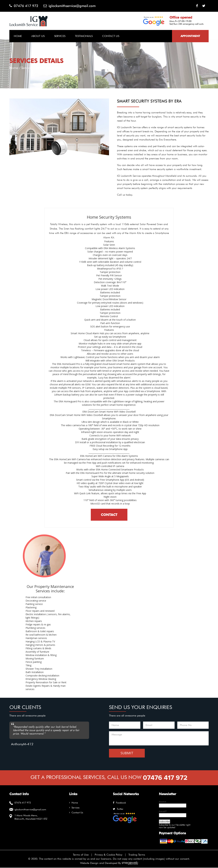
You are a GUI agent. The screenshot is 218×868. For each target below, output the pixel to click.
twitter (118, 809)
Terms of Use (81, 855)
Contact (109, 515)
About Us (38, 36)
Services (60, 36)
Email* (173, 814)
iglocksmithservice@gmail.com (70, 6)
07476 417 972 (24, 6)
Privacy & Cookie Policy (108, 855)
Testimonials (84, 36)
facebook (119, 803)
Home (18, 36)
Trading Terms (137, 855)
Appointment (190, 36)
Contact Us (111, 36)
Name (173, 804)
